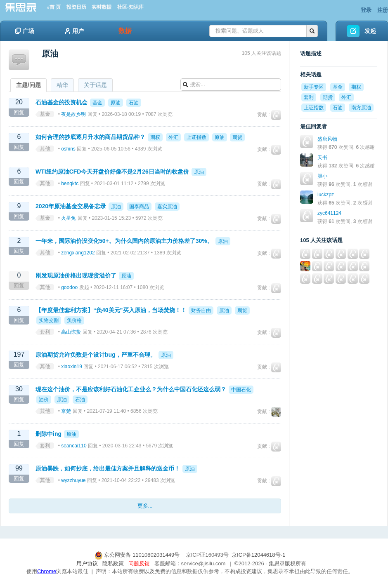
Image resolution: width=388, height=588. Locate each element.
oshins (68, 149)
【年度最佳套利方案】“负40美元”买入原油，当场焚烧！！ (111, 310)
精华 (62, 85)
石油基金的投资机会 (62, 102)
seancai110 (74, 446)
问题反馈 (139, 563)
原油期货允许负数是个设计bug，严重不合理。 (96, 355)
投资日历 (76, 7)
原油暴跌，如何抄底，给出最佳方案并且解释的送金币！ (108, 468)
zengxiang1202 (78, 253)
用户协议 (87, 563)
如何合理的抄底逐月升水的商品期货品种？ (90, 137)
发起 (370, 31)
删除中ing (48, 434)
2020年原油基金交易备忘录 (71, 206)
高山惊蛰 (71, 332)
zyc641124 (329, 213)
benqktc (70, 183)
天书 (322, 158)
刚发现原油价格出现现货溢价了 (76, 275)
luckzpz (326, 195)
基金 (45, 114)
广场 (25, 31)
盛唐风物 (327, 139)
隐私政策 (113, 563)
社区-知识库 (130, 7)
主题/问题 (28, 85)
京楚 (66, 411)
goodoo (69, 287)
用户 (75, 31)
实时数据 (102, 7)
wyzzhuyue (73, 480)
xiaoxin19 (72, 367)
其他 (45, 149)
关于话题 (95, 85)
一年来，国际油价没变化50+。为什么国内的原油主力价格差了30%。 (124, 241)
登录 (366, 10)
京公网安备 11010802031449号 (138, 555)
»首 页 (54, 7)
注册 (383, 10)
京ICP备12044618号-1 (258, 555)
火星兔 (69, 218)
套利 (45, 332)
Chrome (47, 571)
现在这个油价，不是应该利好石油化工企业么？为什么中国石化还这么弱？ (131, 389)
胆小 (322, 176)
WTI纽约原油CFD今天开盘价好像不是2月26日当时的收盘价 (112, 172)
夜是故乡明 (73, 114)
